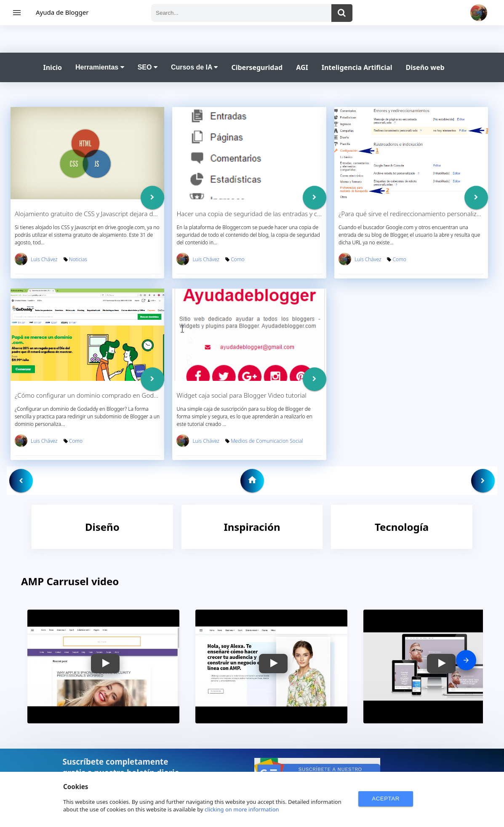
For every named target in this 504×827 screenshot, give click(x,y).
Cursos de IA (195, 67)
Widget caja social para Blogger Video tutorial (241, 395)
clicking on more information (242, 809)
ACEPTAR (385, 799)
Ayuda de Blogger (62, 12)
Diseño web (425, 67)
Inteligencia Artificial (357, 67)
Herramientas (100, 67)
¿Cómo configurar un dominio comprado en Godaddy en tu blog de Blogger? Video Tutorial (145, 395)
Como (237, 259)
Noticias (78, 259)
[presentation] (466, 660)
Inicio (53, 67)
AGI (302, 67)
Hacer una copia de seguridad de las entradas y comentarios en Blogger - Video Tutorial (302, 214)
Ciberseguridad (257, 67)
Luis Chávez (44, 259)
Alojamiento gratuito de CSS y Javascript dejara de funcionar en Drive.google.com (131, 214)
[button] (105, 664)
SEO (148, 67)
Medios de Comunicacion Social (267, 441)
